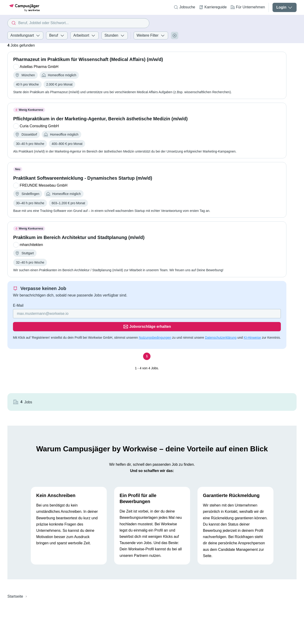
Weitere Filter (151, 35)
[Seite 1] (134, 349)
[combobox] (78, 23)
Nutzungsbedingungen (155, 325)
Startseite (15, 556)
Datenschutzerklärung (221, 325)
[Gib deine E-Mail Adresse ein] (105, 314)
